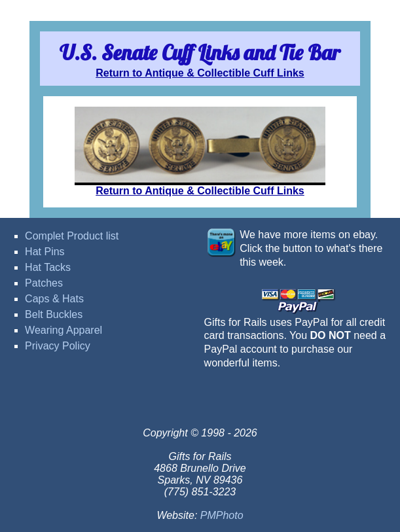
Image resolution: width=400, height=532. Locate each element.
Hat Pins (45, 252)
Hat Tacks (48, 267)
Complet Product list (72, 236)
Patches (44, 283)
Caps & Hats (54, 299)
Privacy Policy (58, 346)
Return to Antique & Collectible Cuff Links (200, 73)
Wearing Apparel (64, 330)
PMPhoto (222, 515)
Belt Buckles (54, 314)
